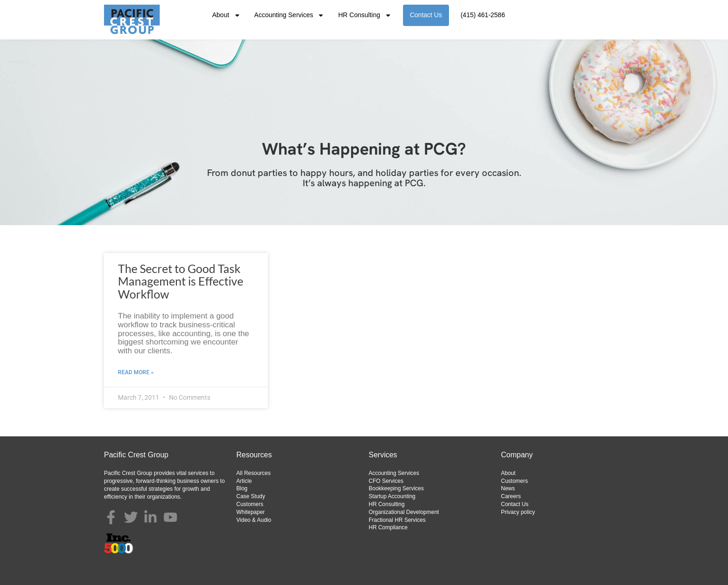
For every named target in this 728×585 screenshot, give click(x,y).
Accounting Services (289, 15)
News (508, 488)
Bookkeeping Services (396, 488)
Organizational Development (404, 512)
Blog (242, 488)
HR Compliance (388, 527)
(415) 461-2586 (483, 15)
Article (244, 481)
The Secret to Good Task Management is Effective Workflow (181, 281)
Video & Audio (254, 520)
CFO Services (386, 481)
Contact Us (426, 15)
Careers (511, 496)
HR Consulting (364, 15)
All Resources (253, 473)
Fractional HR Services (397, 520)
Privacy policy (518, 512)
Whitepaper (250, 512)
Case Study (251, 496)
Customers (250, 504)
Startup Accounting (392, 496)
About (226, 15)
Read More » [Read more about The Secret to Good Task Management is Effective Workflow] (136, 372)
